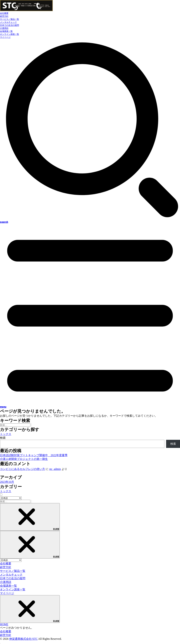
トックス (6, 434)
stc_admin (55, 469)
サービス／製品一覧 (9, 19)
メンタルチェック (8, 22)
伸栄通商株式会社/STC (23, 639)
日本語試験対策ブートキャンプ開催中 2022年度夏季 (34, 455)
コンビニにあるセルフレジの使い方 (22, 469)
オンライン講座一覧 (9, 34)
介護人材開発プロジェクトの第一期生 (24, 459)
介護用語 (4, 28)
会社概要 (4, 13)
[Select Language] (11, 498)
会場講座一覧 (6, 31)
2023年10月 (7, 482)
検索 (3, 438)
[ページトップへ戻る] (0, 643)
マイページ (5, 37)
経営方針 (4, 16)
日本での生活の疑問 (9, 25)
